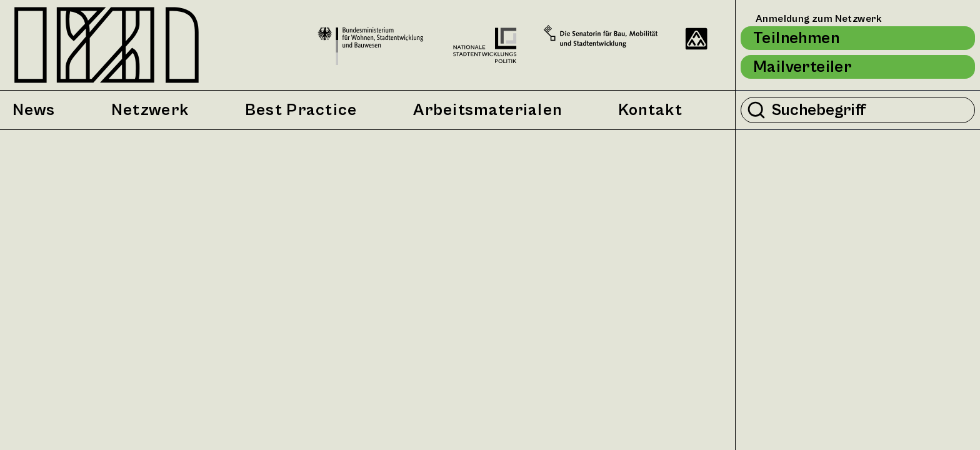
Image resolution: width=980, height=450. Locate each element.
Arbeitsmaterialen (487, 110)
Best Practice (301, 110)
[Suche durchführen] (756, 110)
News (34, 110)
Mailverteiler (802, 67)
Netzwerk (150, 110)
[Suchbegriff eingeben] (870, 110)
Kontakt (650, 110)
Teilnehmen (796, 38)
